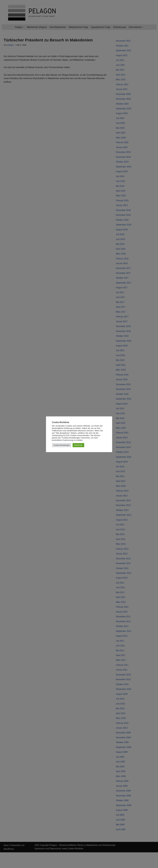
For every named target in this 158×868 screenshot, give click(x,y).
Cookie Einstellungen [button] (62, 445)
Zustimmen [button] (78, 445)
